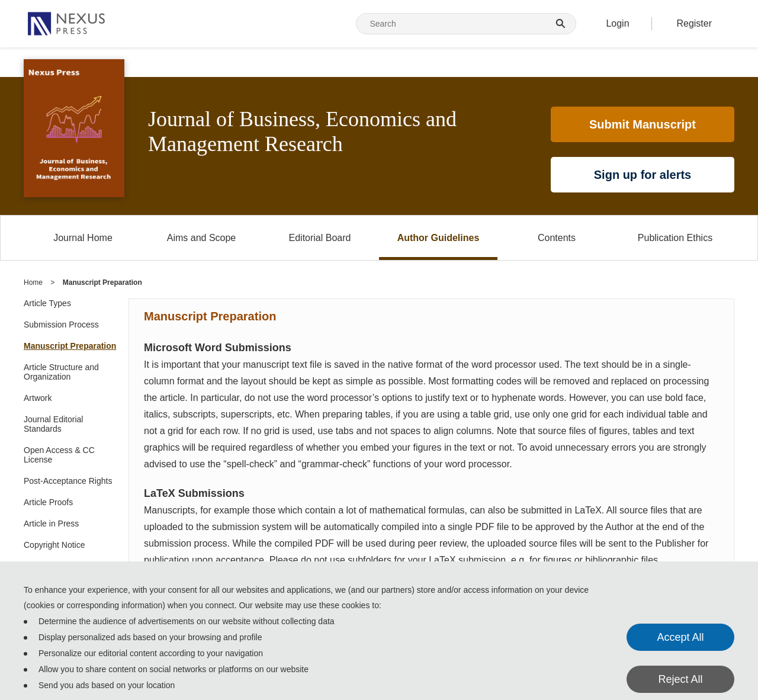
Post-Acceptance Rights (68, 481)
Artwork (38, 398)
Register (694, 23)
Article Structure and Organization (61, 372)
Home (33, 282)
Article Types (47, 303)
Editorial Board (320, 238)
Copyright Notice (54, 545)
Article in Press (51, 524)
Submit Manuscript (643, 124)
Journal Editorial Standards (53, 424)
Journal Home (83, 238)
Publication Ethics (675, 238)
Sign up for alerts (643, 175)
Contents (557, 238)
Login (617, 23)
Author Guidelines (439, 238)
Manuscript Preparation (70, 346)
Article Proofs (48, 502)
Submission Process (61, 325)
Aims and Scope (202, 238)
